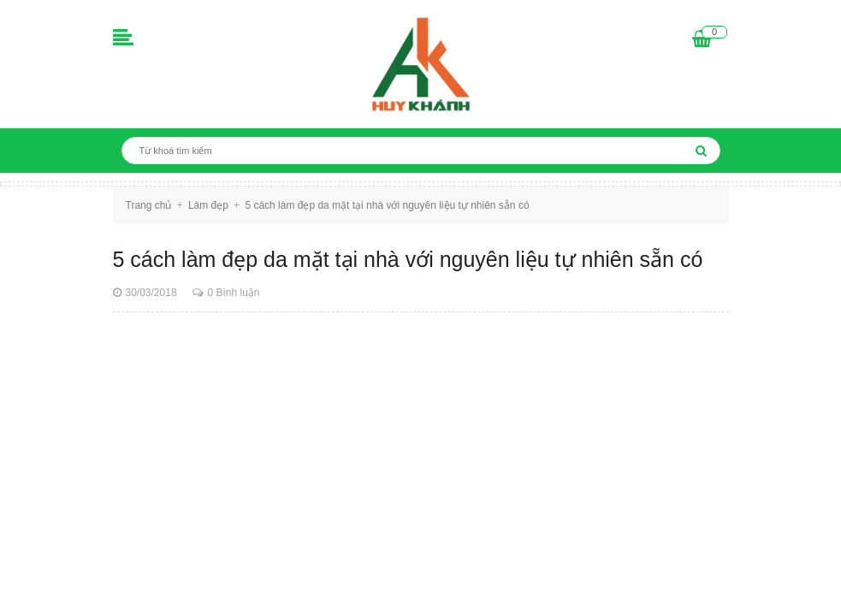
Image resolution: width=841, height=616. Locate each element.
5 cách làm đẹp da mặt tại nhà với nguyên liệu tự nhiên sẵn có (408, 259)
